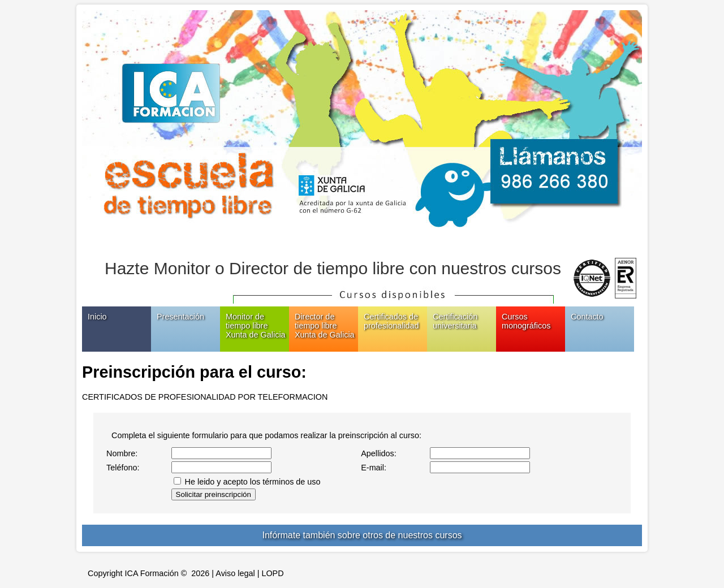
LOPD (272, 573)
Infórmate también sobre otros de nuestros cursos (362, 535)
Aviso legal (235, 573)
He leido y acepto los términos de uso (253, 482)
